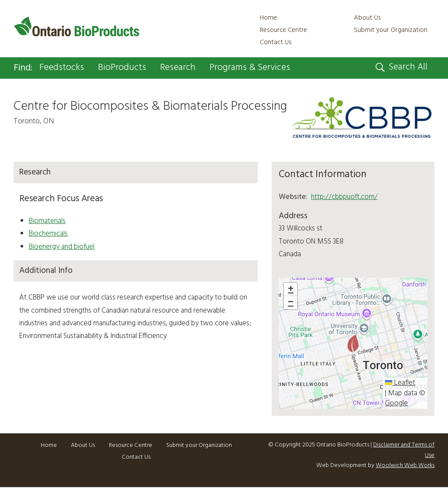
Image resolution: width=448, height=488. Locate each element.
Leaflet (400, 383)
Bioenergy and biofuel (62, 247)
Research (178, 68)
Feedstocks (62, 68)
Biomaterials (47, 221)
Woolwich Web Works (405, 466)
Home (268, 18)
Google (396, 404)
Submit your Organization (391, 30)
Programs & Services (250, 68)
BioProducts (122, 68)
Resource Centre (283, 30)
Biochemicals (48, 234)
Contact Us (276, 42)
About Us (367, 18)
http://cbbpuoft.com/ (344, 197)
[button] (353, 343)
